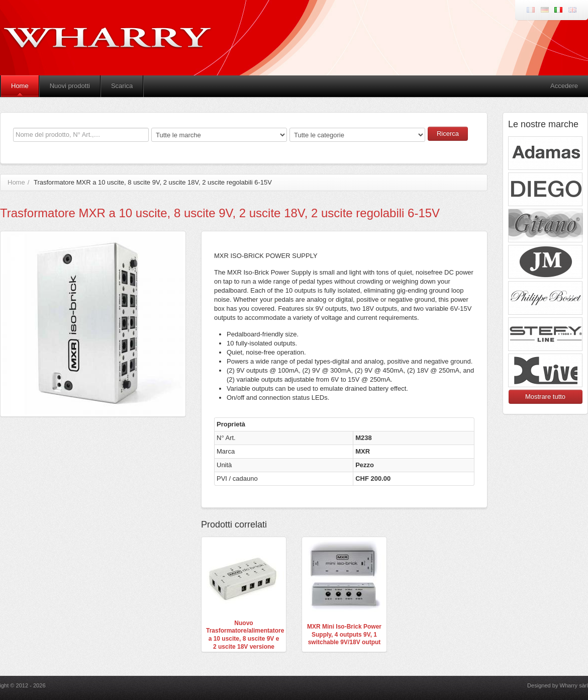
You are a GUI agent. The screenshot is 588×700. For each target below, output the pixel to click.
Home (20, 86)
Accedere (564, 86)
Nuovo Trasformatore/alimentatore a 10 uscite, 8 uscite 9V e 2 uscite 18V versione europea (245, 639)
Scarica (122, 86)
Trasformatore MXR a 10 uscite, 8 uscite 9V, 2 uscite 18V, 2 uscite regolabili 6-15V (153, 182)
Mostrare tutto (545, 397)
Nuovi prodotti (70, 86)
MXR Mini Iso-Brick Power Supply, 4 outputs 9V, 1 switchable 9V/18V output (344, 634)
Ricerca (448, 134)
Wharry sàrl (574, 685)
